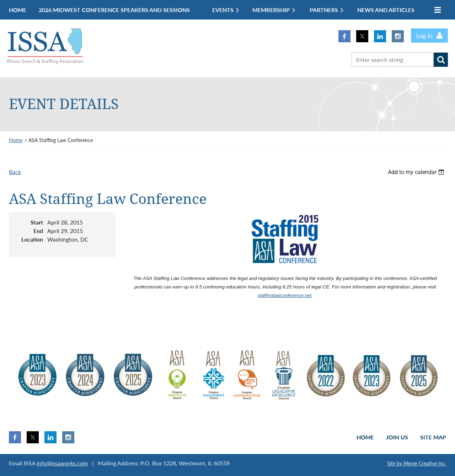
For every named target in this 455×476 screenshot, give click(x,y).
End (38, 231)
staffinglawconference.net (285, 295)
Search (441, 60)
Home (16, 140)
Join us (397, 437)
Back (15, 172)
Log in (424, 36)
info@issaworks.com (62, 463)
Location (32, 239)
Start (37, 222)
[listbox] (417, 172)
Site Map (433, 437)
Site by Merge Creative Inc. (417, 463)
